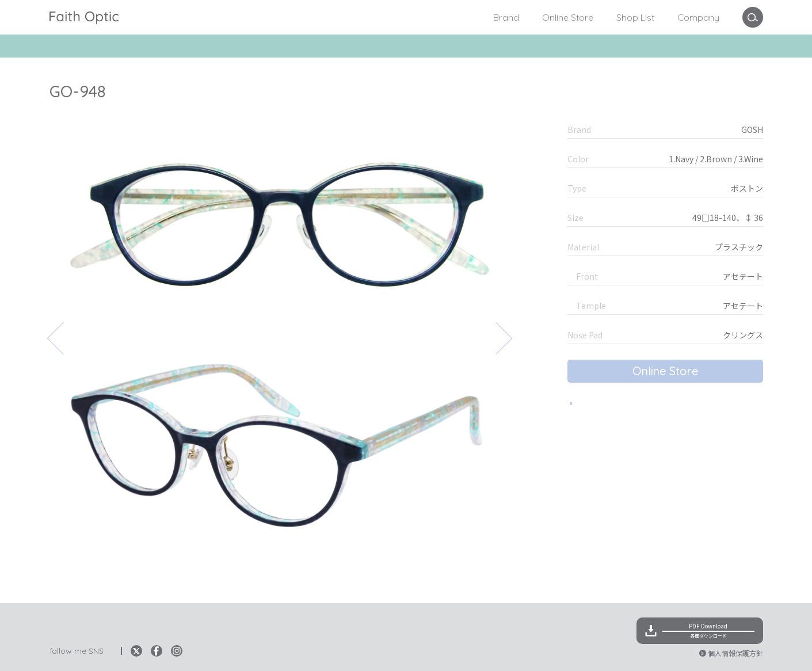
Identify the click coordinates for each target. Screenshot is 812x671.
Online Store (568, 17)
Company (698, 17)
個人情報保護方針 (735, 653)
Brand (506, 17)
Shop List (635, 17)
